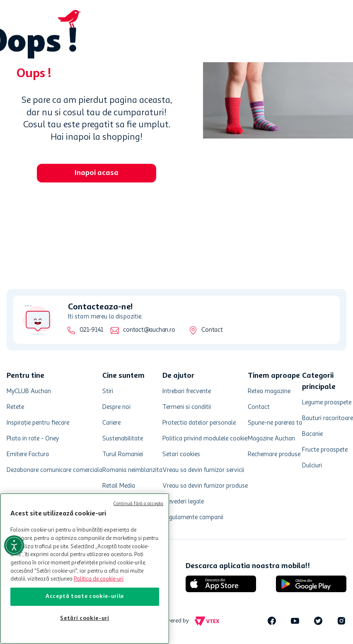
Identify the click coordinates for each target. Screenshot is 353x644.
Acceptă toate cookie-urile (85, 597)
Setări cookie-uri (85, 618)
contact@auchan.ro (149, 330)
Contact (212, 330)
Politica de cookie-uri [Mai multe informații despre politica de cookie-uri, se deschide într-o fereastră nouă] (99, 579)
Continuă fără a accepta (138, 504)
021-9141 (91, 330)
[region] (85, 569)
